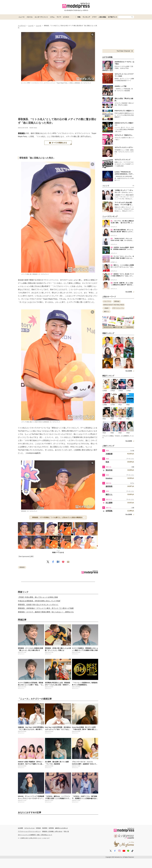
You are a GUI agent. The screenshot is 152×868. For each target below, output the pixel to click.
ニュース (22, 17)
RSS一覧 (66, 831)
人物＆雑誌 (102, 17)
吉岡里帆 (109, 511)
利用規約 (38, 828)
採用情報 (51, 828)
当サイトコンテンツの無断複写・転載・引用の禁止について (35, 835)
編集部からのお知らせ (61, 828)
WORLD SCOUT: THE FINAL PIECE (114, 305)
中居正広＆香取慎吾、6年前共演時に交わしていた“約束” (39, 601)
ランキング (86, 17)
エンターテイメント (41, 17)
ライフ (59, 17)
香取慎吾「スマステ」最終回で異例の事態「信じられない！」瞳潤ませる (46, 612)
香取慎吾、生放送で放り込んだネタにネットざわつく (38, 605)
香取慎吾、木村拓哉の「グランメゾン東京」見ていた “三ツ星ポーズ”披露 (46, 608)
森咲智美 (109, 486)
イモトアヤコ (107, 301)
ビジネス (66, 17)
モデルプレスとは (29, 828)
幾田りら (107, 312)
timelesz (109, 478)
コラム (52, 17)
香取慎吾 (21, 133)
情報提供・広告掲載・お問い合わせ (52, 831)
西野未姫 (117, 301)
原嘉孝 (107, 308)
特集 (79, 17)
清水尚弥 (109, 470)
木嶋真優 (109, 454)
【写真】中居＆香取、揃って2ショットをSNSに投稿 (38, 597)
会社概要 (20, 828)
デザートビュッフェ (118, 308)
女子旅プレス (113, 17)
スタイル (30, 17)
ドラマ (94, 17)
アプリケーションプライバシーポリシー (29, 831)
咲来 (107, 462)
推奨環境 (45, 828)
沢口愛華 (109, 503)
